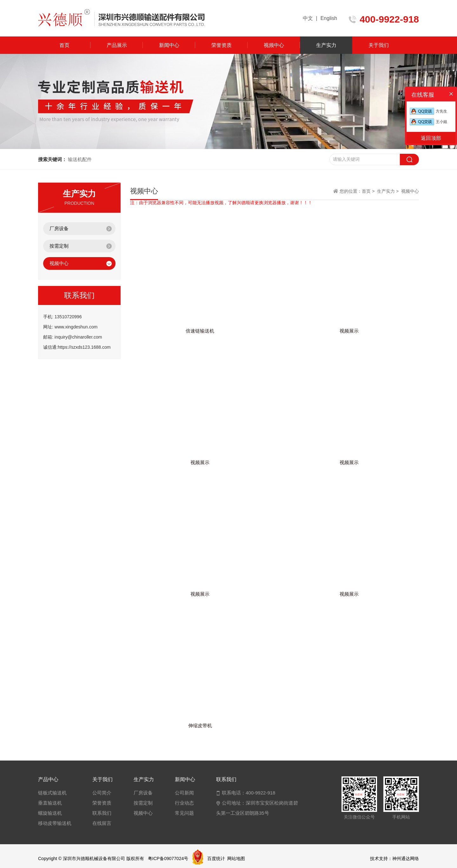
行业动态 (184, 803)
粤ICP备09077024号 (168, 858)
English (329, 18)
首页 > (369, 191)
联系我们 (102, 813)
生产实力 (326, 45)
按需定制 (59, 246)
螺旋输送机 (50, 813)
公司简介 (102, 793)
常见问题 (184, 813)
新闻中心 (169, 45)
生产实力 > (388, 191)
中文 (308, 18)
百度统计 (216, 858)
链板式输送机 (52, 793)
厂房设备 (59, 228)
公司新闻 (184, 793)
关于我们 (379, 45)
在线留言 (102, 823)
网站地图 (236, 858)
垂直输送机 (50, 803)
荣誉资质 (222, 45)
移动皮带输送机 (55, 823)
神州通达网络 (406, 858)
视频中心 (274, 45)
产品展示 (117, 45)
